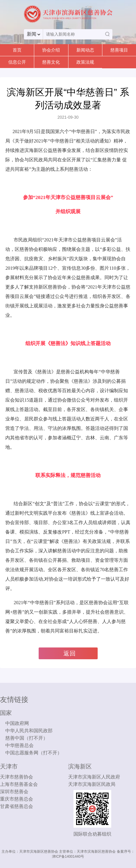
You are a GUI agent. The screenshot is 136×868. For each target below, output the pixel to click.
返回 (70, 653)
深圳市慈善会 (14, 792)
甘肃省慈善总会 (17, 806)
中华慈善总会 (19, 745)
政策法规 (85, 62)
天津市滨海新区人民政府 (94, 777)
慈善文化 (51, 62)
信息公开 (17, 62)
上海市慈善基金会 (19, 784)
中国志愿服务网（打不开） (34, 753)
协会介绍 (51, 50)
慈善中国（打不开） (27, 738)
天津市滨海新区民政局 (92, 784)
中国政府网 (17, 723)
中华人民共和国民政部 (29, 731)
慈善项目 (119, 50)
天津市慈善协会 (17, 777)
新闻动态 (85, 50)
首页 (17, 50)
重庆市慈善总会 (17, 799)
